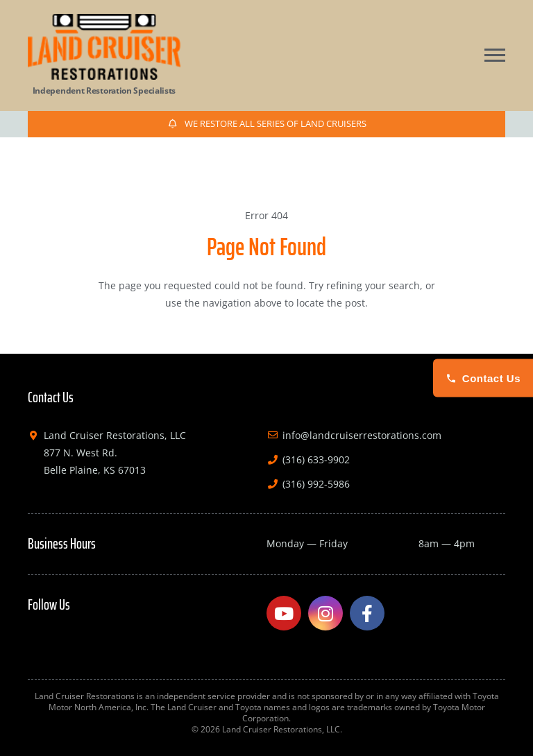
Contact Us (483, 378)
